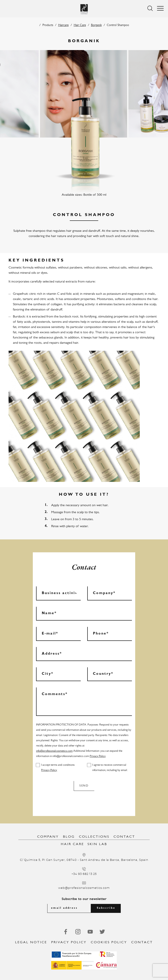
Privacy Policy (98, 756)
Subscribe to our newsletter (84, 899)
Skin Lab (97, 844)
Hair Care (80, 25)
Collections (94, 837)
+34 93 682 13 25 (84, 874)
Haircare (63, 25)
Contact (124, 837)
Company (48, 837)
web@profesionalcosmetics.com (84, 888)
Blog (69, 837)
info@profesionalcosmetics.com (54, 751)
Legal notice (31, 942)
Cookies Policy (109, 942)
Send (84, 786)
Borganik (96, 25)
